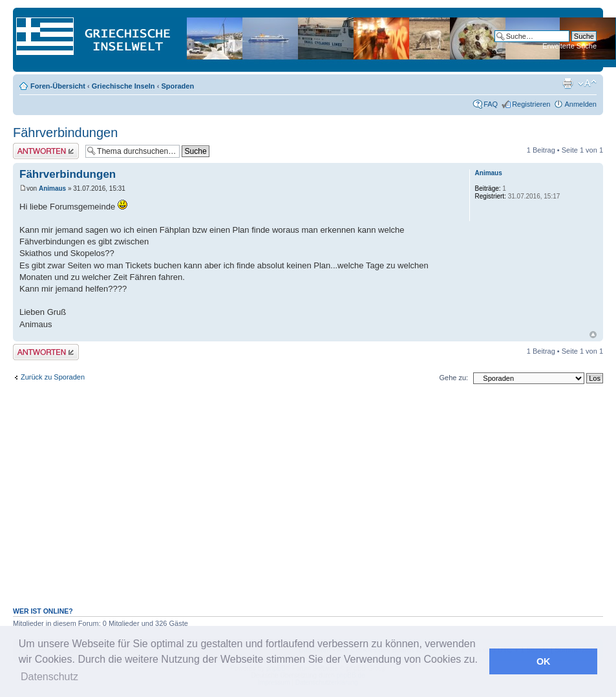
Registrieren (531, 104)
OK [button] (544, 661)
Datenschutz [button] (49, 677)
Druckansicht (568, 83)
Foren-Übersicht (58, 86)
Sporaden (177, 86)
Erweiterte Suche (569, 46)
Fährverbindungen (65, 133)
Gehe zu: (453, 378)
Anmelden (580, 104)
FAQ (491, 104)
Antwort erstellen (46, 151)
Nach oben (593, 335)
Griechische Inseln (123, 86)
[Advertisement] (308, 502)
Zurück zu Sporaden (53, 377)
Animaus (52, 188)
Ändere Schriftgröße (587, 83)
